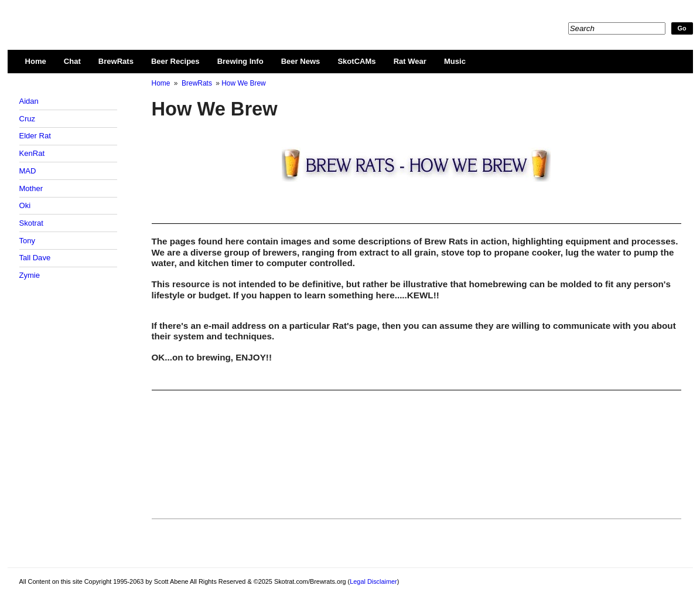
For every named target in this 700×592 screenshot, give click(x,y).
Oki (25, 205)
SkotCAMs (356, 61)
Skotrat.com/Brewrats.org (155, 18)
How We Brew (244, 83)
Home (36, 61)
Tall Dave (35, 258)
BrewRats (116, 61)
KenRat (32, 153)
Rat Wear (410, 61)
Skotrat (31, 223)
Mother (31, 188)
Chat (72, 61)
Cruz (28, 119)
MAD (28, 171)
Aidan (29, 101)
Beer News (301, 61)
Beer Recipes (175, 61)
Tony (28, 241)
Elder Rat (35, 136)
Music (455, 61)
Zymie (30, 275)
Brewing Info (240, 61)
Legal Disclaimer (373, 581)
